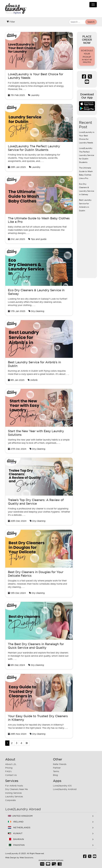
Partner (57, 768)
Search (91, 22)
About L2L (11, 764)
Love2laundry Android (65, 789)
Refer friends (60, 764)
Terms (56, 771)
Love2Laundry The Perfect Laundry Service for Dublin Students (87, 155)
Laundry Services (14, 796)
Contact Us (11, 775)
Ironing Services (13, 793)
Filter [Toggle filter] (11, 22)
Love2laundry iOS (62, 786)
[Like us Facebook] (84, 77)
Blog (55, 775)
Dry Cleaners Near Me (16, 789)
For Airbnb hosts (14, 786)
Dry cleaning (38, 311)
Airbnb (34, 380)
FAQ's (8, 771)
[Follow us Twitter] (90, 77)
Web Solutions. (27, 858)
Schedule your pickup (87, 56)
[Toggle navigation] (93, 5)
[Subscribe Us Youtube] (87, 83)
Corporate (10, 800)
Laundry (35, 95)
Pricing (9, 768)
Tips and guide (39, 239)
